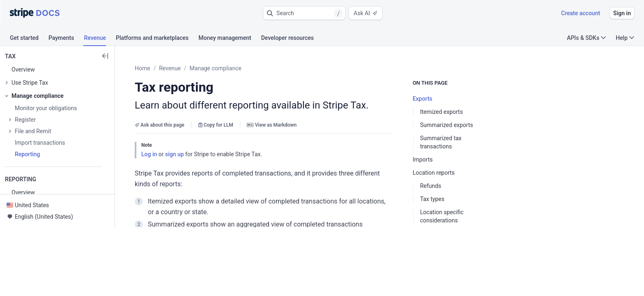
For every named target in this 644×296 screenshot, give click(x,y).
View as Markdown (292, 125)
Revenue (190, 68)
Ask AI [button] (366, 13)
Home (163, 68)
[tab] (29, 39)
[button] (304, 13)
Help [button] (625, 38)
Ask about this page (180, 125)
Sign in (622, 13)
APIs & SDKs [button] (586, 38)
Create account (581, 13)
